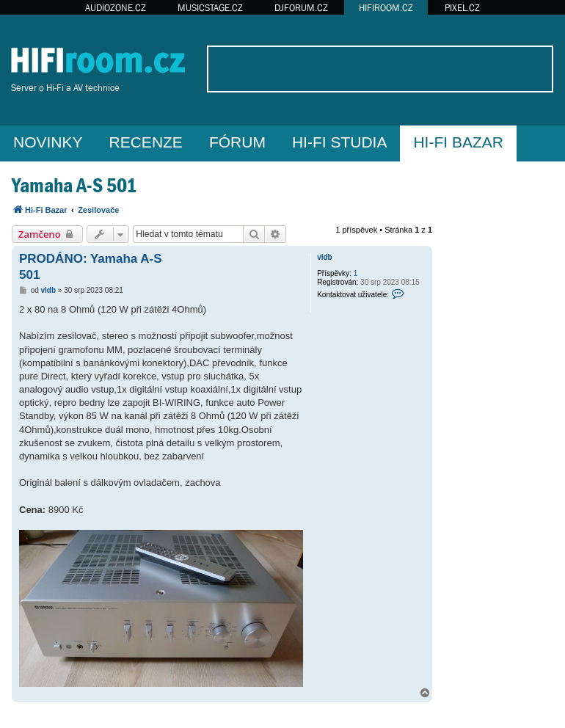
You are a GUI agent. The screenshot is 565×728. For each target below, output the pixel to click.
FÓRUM (237, 142)
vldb (325, 257)
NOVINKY (48, 142)
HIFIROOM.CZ (386, 8)
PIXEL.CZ (462, 8)
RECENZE (146, 142)
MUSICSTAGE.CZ (210, 8)
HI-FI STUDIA (340, 142)
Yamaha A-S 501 (74, 185)
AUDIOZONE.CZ (116, 8)
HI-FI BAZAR (458, 142)
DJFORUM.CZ (301, 8)
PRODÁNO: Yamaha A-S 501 (91, 266)
